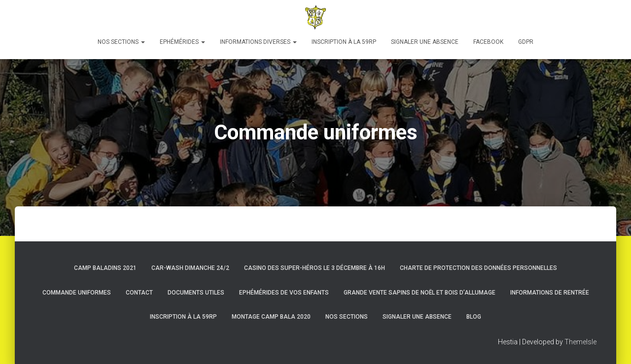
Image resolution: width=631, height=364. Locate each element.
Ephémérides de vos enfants (284, 293)
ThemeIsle (580, 342)
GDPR (526, 42)
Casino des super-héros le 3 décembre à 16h (315, 268)
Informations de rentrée (550, 293)
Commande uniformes (77, 293)
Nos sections (121, 42)
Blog (474, 317)
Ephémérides (182, 42)
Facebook (488, 42)
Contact (139, 293)
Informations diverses (258, 42)
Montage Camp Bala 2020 (271, 317)
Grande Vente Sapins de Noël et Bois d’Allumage (420, 293)
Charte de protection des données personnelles (478, 268)
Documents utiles (196, 293)
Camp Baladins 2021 (105, 268)
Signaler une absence (425, 42)
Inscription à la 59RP (344, 42)
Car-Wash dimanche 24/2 (190, 268)
